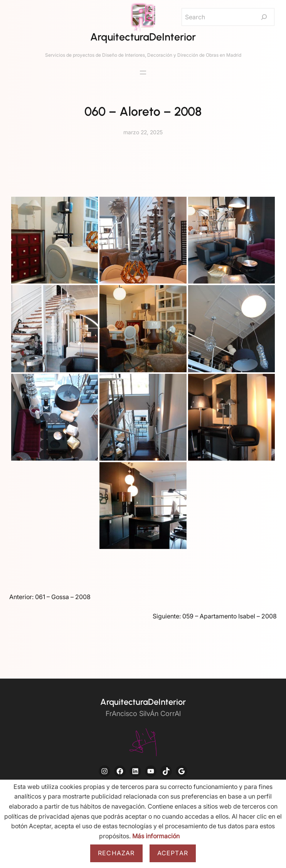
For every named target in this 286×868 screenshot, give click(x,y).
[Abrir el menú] (143, 73)
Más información (156, 836)
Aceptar (173, 853)
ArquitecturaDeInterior (143, 37)
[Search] (264, 17)
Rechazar (116, 853)
